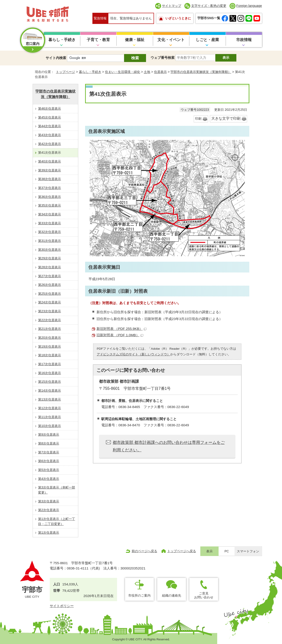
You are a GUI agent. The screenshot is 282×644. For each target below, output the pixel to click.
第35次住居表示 (50, 205)
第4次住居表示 (49, 479)
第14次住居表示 (50, 391)
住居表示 (160, 72)
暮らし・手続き (62, 40)
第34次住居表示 (50, 214)
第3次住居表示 (49, 501)
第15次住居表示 (50, 382)
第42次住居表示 (50, 144)
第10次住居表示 (50, 426)
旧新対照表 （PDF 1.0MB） (120, 335)
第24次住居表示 (50, 302)
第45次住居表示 (50, 117)
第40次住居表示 (50, 161)
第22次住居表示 (50, 320)
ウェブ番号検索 (163, 58)
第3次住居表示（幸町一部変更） (57, 490)
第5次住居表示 (49, 470)
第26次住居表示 (50, 285)
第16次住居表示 (50, 373)
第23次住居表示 (50, 311)
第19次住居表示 (50, 347)
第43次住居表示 (50, 135)
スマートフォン (248, 551)
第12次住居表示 (50, 408)
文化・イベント (171, 40)
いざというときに (178, 18)
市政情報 (244, 40)
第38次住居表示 (50, 179)
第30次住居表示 (50, 250)
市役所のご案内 (139, 595)
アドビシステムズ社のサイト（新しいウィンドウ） (133, 354)
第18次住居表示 (50, 355)
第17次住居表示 (50, 364)
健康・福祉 (135, 40)
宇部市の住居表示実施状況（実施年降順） (201, 72)
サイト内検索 (56, 58)
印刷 (198, 119)
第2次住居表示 (49, 510)
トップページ (65, 72)
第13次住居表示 (50, 399)
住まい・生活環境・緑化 (123, 72)
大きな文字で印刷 (226, 118)
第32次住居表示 (50, 232)
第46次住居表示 (50, 109)
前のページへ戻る (144, 551)
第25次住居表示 (50, 294)
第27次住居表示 (50, 276)
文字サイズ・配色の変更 (209, 6)
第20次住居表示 (50, 338)
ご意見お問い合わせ (204, 595)
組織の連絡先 (172, 595)
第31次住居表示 (50, 241)
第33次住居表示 (50, 223)
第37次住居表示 (50, 188)
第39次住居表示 (50, 170)
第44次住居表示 (50, 126)
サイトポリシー (62, 606)
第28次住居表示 (50, 267)
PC (227, 551)
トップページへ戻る (182, 551)
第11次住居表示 (50, 417)
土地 (147, 72)
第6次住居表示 (49, 461)
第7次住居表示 (49, 452)
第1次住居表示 (49, 533)
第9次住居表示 (49, 435)
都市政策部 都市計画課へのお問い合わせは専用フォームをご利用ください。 (169, 446)
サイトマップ (172, 6)
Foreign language (249, 6)
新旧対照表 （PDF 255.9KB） (121, 329)
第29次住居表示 (50, 258)
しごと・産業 (207, 40)
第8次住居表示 (49, 443)
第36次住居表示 (50, 197)
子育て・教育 (98, 40)
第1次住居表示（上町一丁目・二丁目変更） (57, 521)
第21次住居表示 (50, 329)
